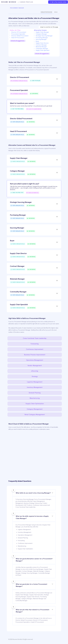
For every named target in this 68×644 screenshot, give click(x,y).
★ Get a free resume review (58, 2)
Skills (56, 12)
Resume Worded (17, 2)
